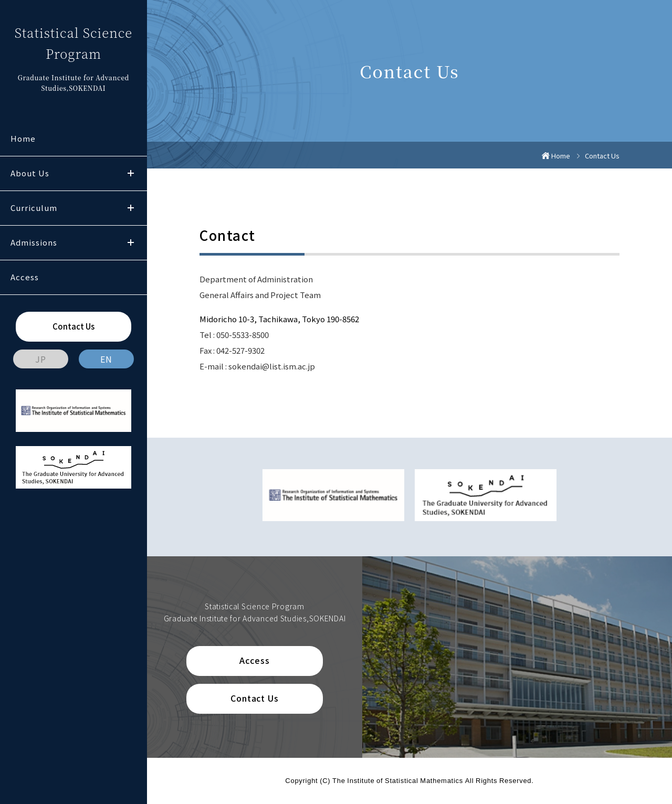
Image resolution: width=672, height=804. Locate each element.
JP (41, 359)
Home (23, 138)
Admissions (34, 242)
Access (25, 277)
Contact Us (73, 326)
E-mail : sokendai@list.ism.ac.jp (257, 366)
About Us (30, 173)
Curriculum (34, 208)
